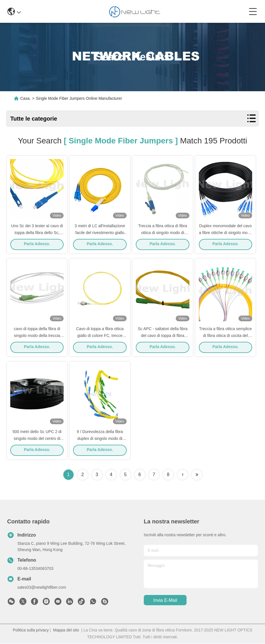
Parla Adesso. (37, 244)
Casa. (26, 98)
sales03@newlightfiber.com (42, 588)
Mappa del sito (66, 631)
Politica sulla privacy (31, 631)
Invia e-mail (165, 601)
